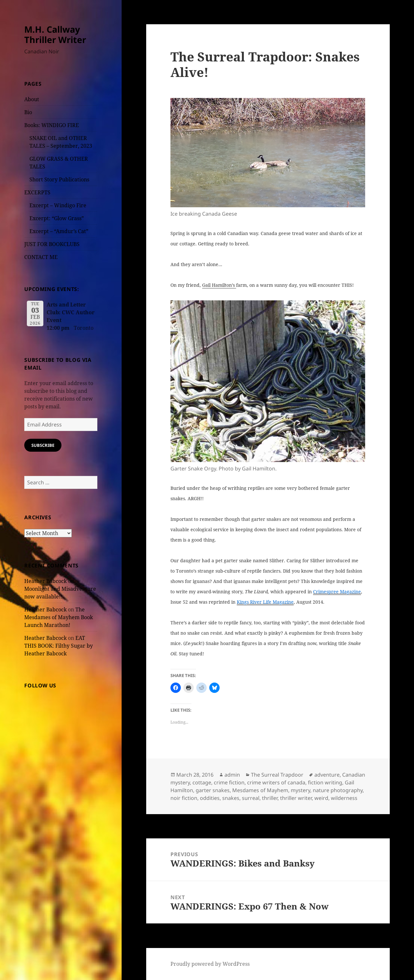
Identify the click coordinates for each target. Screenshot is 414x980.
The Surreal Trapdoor (277, 775)
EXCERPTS (37, 192)
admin (232, 775)
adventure (327, 775)
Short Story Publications (59, 179)
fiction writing (325, 782)
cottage (202, 782)
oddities (210, 798)
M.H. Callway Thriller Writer (55, 34)
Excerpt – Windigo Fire (58, 205)
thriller (270, 798)
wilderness (344, 798)
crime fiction (229, 782)
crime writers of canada (276, 782)
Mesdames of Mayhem (260, 790)
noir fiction (184, 798)
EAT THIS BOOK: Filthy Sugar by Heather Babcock (59, 646)
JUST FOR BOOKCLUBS (52, 244)
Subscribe (43, 445)
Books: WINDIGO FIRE (52, 125)
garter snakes (213, 790)
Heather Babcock (45, 581)
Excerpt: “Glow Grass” (57, 218)
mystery (300, 790)
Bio (28, 112)
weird (321, 798)
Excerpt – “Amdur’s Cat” (59, 231)
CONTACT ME (41, 257)
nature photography (338, 790)
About (32, 99)
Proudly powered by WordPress (210, 964)
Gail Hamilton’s (219, 285)
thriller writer (296, 798)
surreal (251, 798)
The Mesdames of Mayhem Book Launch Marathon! (59, 617)
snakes (231, 798)
